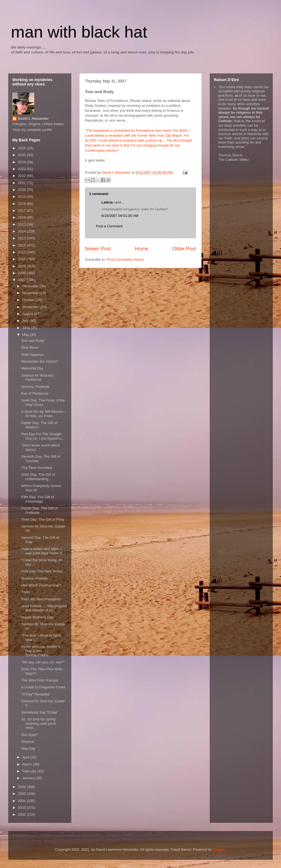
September (31, 307)
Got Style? (29, 735)
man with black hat (79, 32)
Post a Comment (109, 226)
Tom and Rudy (33, 341)
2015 (22, 224)
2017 (22, 210)
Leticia (107, 202)
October (29, 300)
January (29, 778)
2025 (22, 155)
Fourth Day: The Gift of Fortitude (39, 510)
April (26, 757)
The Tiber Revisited (36, 468)
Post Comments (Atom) (125, 260)
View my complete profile (32, 130)
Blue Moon (30, 347)
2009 (22, 266)
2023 (22, 169)
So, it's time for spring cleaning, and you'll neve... (38, 723)
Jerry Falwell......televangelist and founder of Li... (44, 608)
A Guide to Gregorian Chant (43, 687)
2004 (22, 801)
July (26, 321)
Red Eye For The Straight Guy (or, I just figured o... (43, 436)
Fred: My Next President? (41, 599)
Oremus (27, 742)
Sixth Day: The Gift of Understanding (38, 477)
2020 (22, 190)
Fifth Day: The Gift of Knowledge (38, 499)
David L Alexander (33, 118)
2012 (22, 245)
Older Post (184, 249)
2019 (22, 197)
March (28, 764)
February (30, 771)
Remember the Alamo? (39, 361)
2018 (22, 204)
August (28, 314)
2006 (22, 787)
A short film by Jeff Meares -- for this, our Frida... (44, 414)
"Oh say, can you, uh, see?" (43, 662)
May (26, 335)
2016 (22, 217)
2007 (22, 280)
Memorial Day (32, 368)
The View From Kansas (40, 680)
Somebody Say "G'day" (40, 712)
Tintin (25, 592)
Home (142, 249)
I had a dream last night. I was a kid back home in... (43, 551)
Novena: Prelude (34, 578)
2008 (22, 273)
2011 (22, 252)
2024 (22, 162)
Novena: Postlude (35, 387)
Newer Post (98, 249)
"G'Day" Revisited (35, 694)
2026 (22, 148)
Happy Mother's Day (37, 617)
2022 (22, 176)
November (31, 293)
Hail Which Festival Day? (41, 585)
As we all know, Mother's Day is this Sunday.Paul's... (41, 651)
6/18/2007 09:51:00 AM (120, 216)
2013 (22, 238)
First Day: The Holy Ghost (42, 571)
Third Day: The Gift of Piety (43, 519)
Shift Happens (32, 355)
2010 (22, 259)
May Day (28, 748)
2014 (22, 231)
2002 (22, 814)
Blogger (219, 850)
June (27, 328)
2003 (22, 808)
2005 (22, 794)
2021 (22, 183)
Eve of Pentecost (35, 393)
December (31, 286)
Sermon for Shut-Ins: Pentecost (38, 378)
